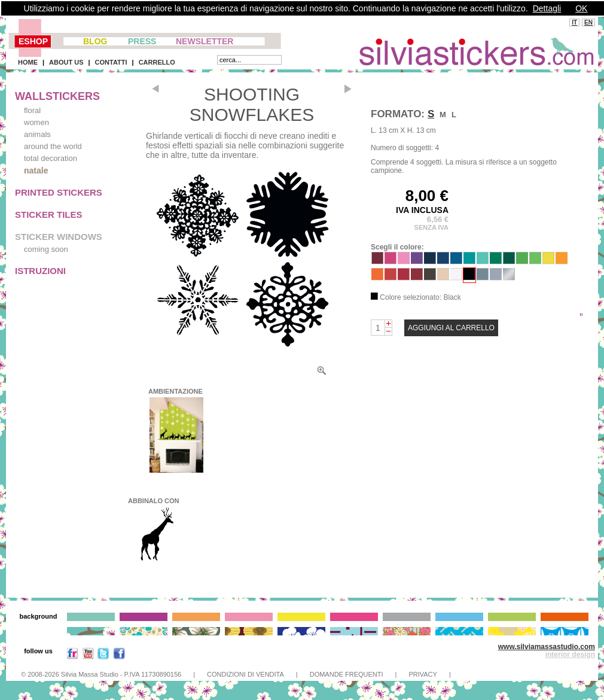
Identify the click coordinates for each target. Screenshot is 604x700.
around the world (53, 146)
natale (36, 171)
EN (588, 22)
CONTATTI (111, 62)
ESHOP (33, 41)
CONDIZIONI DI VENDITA (245, 674)
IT (574, 22)
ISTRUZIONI (40, 271)
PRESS (142, 41)
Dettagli (547, 8)
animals (37, 134)
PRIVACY (423, 674)
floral (32, 110)
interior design (570, 655)
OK (581, 8)
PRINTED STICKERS (59, 192)
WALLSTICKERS (57, 96)
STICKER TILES (49, 214)
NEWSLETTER (205, 41)
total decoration (51, 158)
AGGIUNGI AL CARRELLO (451, 328)
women (36, 122)
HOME (28, 62)
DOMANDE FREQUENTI (347, 674)
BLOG (95, 41)
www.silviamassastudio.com (547, 647)
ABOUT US (66, 62)
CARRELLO (157, 62)
